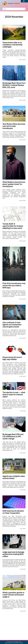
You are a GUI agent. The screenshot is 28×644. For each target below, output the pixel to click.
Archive (10, 643)
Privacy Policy (16, 643)
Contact (21, 643)
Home (6, 643)
